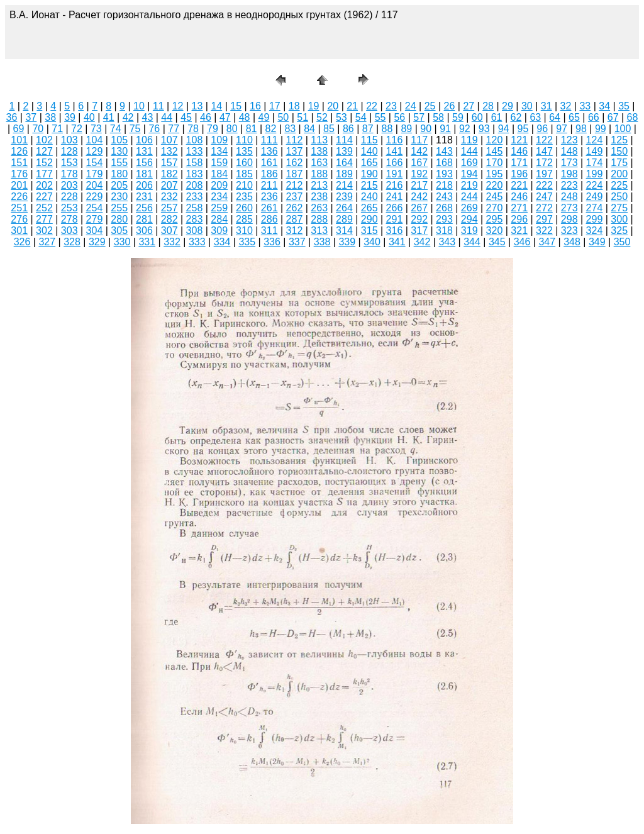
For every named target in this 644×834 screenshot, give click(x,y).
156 (144, 163)
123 (569, 140)
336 (272, 242)
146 (519, 151)
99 (601, 129)
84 (309, 129)
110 (244, 140)
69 (19, 129)
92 (465, 129)
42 (128, 117)
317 (419, 231)
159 (219, 163)
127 (44, 151)
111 (269, 140)
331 (147, 242)
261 (269, 208)
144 (469, 151)
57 (419, 117)
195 (495, 174)
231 (144, 197)
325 (619, 231)
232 (169, 197)
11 (158, 106)
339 (347, 242)
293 (444, 219)
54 (361, 117)
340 (372, 242)
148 (569, 151)
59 (458, 117)
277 (44, 219)
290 (369, 219)
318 (444, 231)
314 (344, 231)
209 (219, 185)
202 (44, 185)
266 (395, 208)
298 (569, 219)
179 (95, 174)
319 (469, 231)
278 (69, 219)
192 (419, 174)
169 (469, 163)
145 (495, 151)
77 (174, 129)
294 (469, 219)
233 (195, 197)
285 (244, 219)
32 (566, 106)
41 (109, 117)
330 (122, 242)
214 (344, 185)
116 (395, 140)
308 (195, 231)
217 (419, 185)
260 (244, 208)
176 (19, 174)
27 (469, 106)
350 (622, 242)
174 (595, 163)
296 (519, 219)
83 (290, 129)
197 (544, 174)
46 (206, 117)
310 (244, 231)
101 (19, 140)
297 (544, 219)
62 (516, 117)
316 (395, 231)
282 (169, 219)
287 (295, 219)
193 (444, 174)
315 (369, 231)
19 (314, 106)
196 (519, 174)
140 (369, 151)
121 (519, 140)
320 (495, 231)
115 (369, 140)
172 (544, 163)
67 (613, 117)
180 (119, 174)
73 (96, 129)
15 (236, 106)
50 (283, 117)
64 (555, 117)
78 (193, 129)
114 (344, 140)
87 (368, 129)
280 (119, 219)
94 (504, 129)
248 (569, 197)
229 (95, 197)
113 (319, 140)
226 (19, 197)
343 (447, 242)
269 (469, 208)
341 (397, 242)
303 (69, 231)
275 (619, 208)
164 (344, 163)
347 (547, 242)
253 (69, 208)
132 (169, 151)
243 (444, 197)
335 (247, 242)
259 (219, 208)
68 (633, 117)
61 (497, 117)
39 (70, 117)
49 (264, 117)
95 (523, 129)
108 (195, 140)
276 (19, 219)
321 (519, 231)
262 (295, 208)
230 (119, 197)
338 (322, 242)
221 (519, 185)
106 (144, 140)
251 (19, 208)
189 (344, 174)
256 (144, 208)
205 (119, 185)
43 (148, 117)
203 (69, 185)
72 (77, 129)
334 (222, 242)
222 (544, 185)
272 (544, 208)
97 (562, 129)
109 (219, 140)
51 (303, 117)
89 (406, 129)
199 (595, 174)
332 (172, 242)
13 (197, 106)
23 (391, 106)
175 (619, 163)
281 (144, 219)
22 (372, 106)
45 (186, 117)
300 (619, 219)
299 (595, 219)
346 (522, 242)
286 (269, 219)
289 (344, 219)
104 (95, 140)
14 (216, 106)
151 (19, 163)
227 (44, 197)
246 (519, 197)
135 (244, 151)
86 (348, 129)
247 (544, 197)
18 (294, 106)
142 (419, 151)
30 (527, 106)
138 (319, 151)
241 (395, 197)
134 (219, 151)
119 (469, 140)
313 (319, 231)
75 (135, 129)
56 (399, 117)
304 (95, 231)
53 (341, 117)
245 (495, 197)
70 (38, 129)
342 (422, 242)
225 (619, 185)
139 (344, 151)
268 (444, 208)
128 (69, 151)
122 (544, 140)
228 (69, 197)
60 (477, 117)
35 (624, 106)
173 (569, 163)
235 (244, 197)
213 (319, 185)
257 (169, 208)
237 (295, 197)
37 (31, 117)
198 (569, 174)
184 (219, 174)
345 (497, 242)
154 (95, 163)
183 (195, 174)
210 (244, 185)
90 (426, 129)
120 (495, 140)
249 (595, 197)
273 (569, 208)
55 (380, 117)
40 (89, 117)
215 (369, 185)
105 (119, 140)
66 (594, 117)
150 (619, 151)
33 (585, 106)
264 (344, 208)
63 (535, 117)
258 (195, 208)
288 (319, 219)
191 (395, 174)
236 (269, 197)
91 (445, 129)
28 (488, 106)
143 (444, 151)
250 (619, 197)
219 (469, 185)
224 (595, 185)
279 (95, 219)
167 (419, 163)
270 (495, 208)
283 (195, 219)
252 (44, 208)
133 (195, 151)
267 (419, 208)
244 (469, 197)
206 (144, 185)
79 (213, 129)
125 (619, 140)
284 (219, 219)
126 (19, 151)
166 (395, 163)
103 (69, 140)
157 (169, 163)
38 (50, 117)
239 (344, 197)
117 (419, 140)
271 (519, 208)
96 (542, 129)
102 (44, 140)
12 (178, 106)
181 (144, 174)
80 (232, 129)
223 (569, 185)
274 (595, 208)
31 (547, 106)
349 (597, 242)
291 (395, 219)
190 (369, 174)
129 (95, 151)
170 (495, 163)
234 (219, 197)
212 (295, 185)
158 (195, 163)
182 (169, 174)
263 (319, 208)
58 (438, 117)
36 (12, 117)
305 (119, 231)
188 (319, 174)
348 (572, 242)
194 (469, 174)
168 (444, 163)
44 (167, 117)
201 (19, 185)
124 (595, 140)
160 (244, 163)
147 (544, 151)
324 (595, 231)
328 (72, 242)
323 (569, 231)
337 (297, 242)
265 (369, 208)
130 (119, 151)
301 (19, 231)
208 (195, 185)
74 (116, 129)
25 (430, 106)
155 (119, 163)
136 (269, 151)
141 (395, 151)
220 (495, 185)
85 (329, 129)
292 (419, 219)
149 (595, 151)
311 (269, 231)
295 (495, 219)
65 (574, 117)
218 (444, 185)
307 (169, 231)
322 (544, 231)
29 (508, 106)
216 (395, 185)
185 (244, 174)
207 (169, 185)
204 (95, 185)
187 (295, 174)
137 (295, 151)
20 (333, 106)
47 (225, 117)
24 (411, 106)
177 (44, 174)
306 (144, 231)
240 (369, 197)
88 (387, 129)
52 (322, 117)
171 (519, 163)
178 (69, 174)
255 (119, 208)
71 (57, 129)
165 (369, 163)
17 (275, 106)
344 (472, 242)
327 (47, 242)
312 (295, 231)
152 (44, 163)
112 (295, 140)
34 (604, 106)
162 (295, 163)
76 (154, 129)
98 (581, 129)
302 (44, 231)
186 (269, 174)
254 (95, 208)
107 (169, 140)
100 (623, 129)
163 (319, 163)
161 (269, 163)
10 (139, 106)
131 (144, 151)
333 (197, 242)
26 (450, 106)
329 (97, 242)
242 (419, 197)
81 (252, 129)
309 (219, 231)
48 (245, 117)
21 (352, 106)
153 (69, 163)
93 (484, 129)
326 (22, 242)
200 (619, 174)
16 (255, 106)
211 (269, 185)
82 (271, 129)
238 (319, 197)
